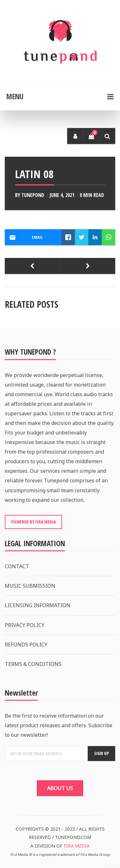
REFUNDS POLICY (26, 645)
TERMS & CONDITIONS (33, 664)
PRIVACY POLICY (25, 625)
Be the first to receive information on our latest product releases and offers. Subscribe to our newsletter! (59, 725)
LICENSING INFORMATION (38, 605)
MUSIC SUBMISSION (30, 586)
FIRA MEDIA (77, 846)
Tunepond (33, 195)
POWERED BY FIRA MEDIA (33, 522)
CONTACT (17, 566)
